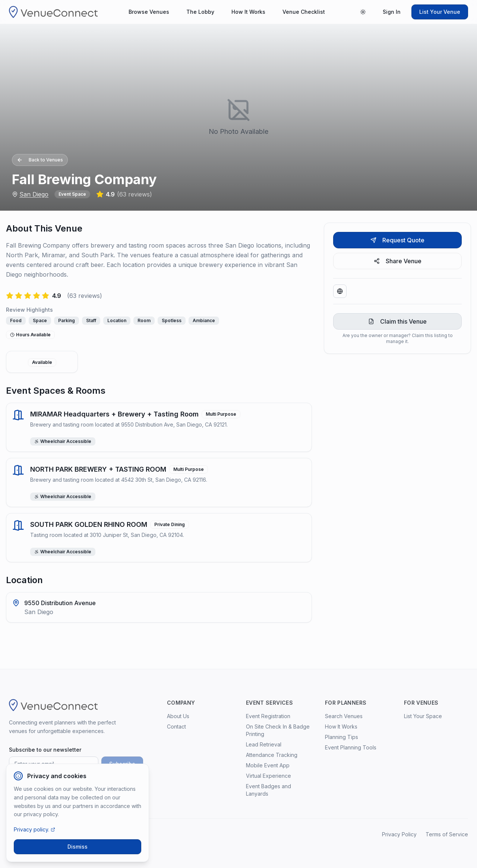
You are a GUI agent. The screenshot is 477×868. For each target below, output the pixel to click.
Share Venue (398, 261)
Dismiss (78, 847)
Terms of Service (447, 834)
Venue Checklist (304, 12)
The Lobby (200, 12)
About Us (178, 716)
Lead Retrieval (264, 744)
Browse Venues (149, 12)
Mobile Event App (268, 765)
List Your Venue (440, 12)
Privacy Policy (399, 834)
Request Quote (397, 240)
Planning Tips (342, 737)
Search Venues (344, 716)
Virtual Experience (268, 776)
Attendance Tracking (272, 755)
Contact (176, 727)
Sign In (392, 12)
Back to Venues (40, 160)
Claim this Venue (397, 321)
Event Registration (268, 716)
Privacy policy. (34, 829)
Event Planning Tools (351, 747)
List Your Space (423, 716)
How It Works (248, 12)
